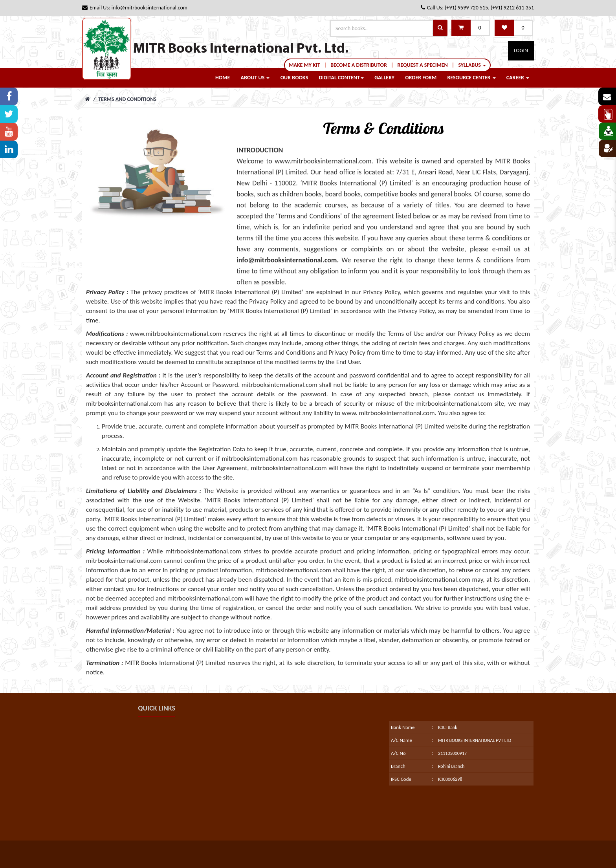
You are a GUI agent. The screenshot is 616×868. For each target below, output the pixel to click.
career (518, 78)
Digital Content (341, 78)
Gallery (384, 78)
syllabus (472, 65)
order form (421, 78)
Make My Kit (304, 65)
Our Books (294, 78)
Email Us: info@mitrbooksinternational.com (135, 8)
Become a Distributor (359, 65)
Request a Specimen (423, 65)
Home (223, 78)
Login (521, 50)
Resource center (471, 78)
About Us (255, 78)
